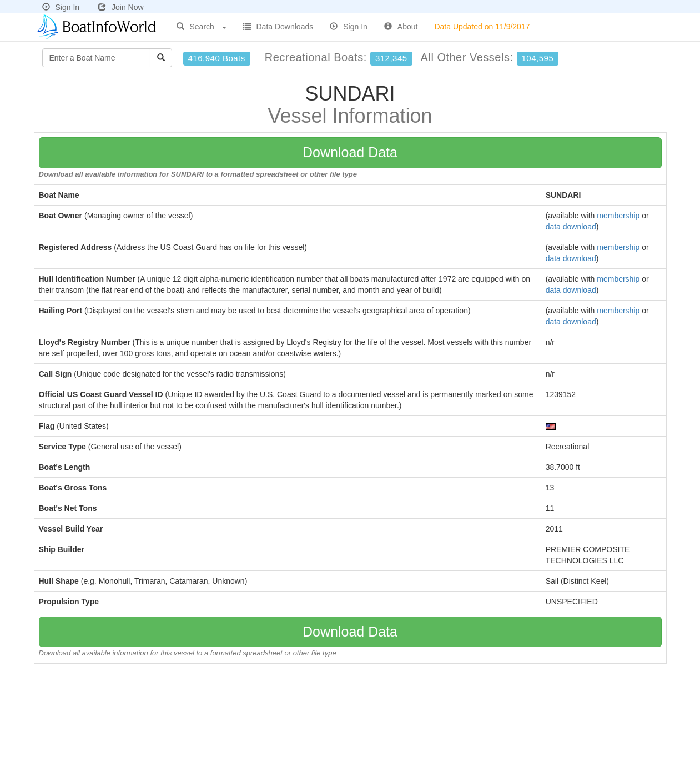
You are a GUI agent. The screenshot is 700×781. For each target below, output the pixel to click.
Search (202, 27)
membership (618, 216)
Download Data (350, 152)
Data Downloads (278, 27)
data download (571, 227)
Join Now (121, 7)
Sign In (61, 7)
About (401, 27)
